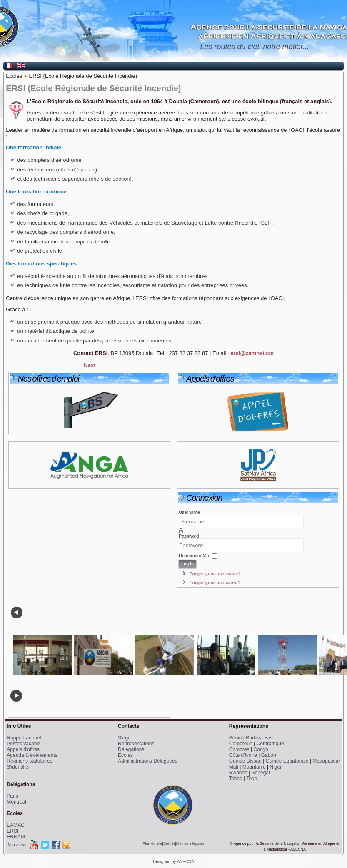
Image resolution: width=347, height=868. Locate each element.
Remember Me (194, 556)
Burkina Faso (261, 738)
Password (189, 536)
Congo (261, 749)
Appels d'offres (23, 749)
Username (189, 512)
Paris (12, 796)
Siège (124, 738)
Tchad (236, 779)
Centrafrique (270, 744)
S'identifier (18, 767)
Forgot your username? (215, 574)
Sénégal (261, 773)
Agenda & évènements (32, 755)
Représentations (136, 744)
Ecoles (125, 755)
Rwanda (238, 773)
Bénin (236, 738)
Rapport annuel (24, 738)
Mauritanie (254, 767)
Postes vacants (24, 744)
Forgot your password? (215, 583)
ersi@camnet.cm (252, 353)
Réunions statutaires (29, 761)
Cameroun (241, 744)
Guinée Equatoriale (287, 761)
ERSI (12, 831)
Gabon (269, 755)
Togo (252, 779)
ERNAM (16, 837)
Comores (239, 749)
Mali (234, 767)
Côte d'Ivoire (243, 755)
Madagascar (326, 761)
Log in (187, 564)
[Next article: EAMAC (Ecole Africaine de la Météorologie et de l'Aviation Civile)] (90, 365)
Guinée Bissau (245, 761)
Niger (276, 767)
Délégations (131, 749)
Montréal (16, 802)
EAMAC (16, 825)
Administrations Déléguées (148, 761)
